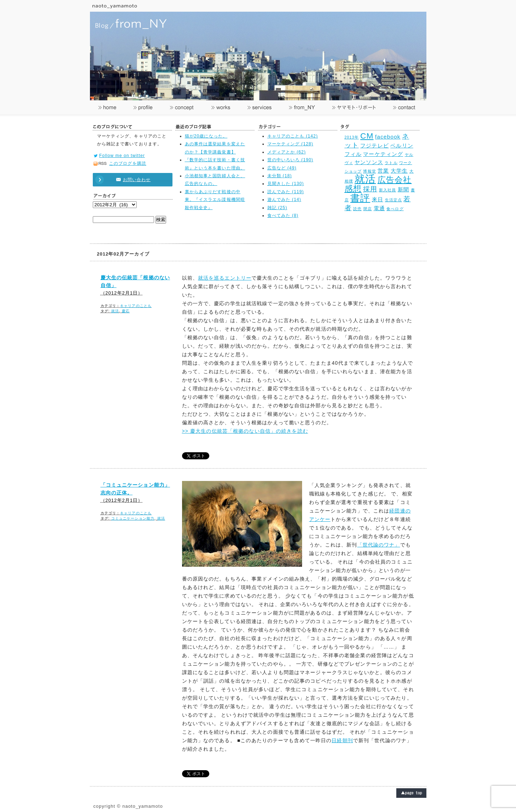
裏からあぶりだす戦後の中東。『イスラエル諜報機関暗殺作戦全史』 (215, 200)
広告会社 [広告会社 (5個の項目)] (395, 180)
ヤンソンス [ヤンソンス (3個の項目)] (369, 162)
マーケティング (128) (290, 144)
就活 (115, 311)
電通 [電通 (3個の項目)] (379, 208)
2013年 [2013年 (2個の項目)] (352, 137)
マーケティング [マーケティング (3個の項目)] (383, 154)
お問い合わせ (129, 180)
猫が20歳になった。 (206, 136)
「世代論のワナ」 (379, 545)
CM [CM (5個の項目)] (367, 136)
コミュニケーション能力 (133, 518)
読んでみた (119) (286, 192)
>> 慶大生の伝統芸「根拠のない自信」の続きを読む (245, 431)
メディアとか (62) (287, 152)
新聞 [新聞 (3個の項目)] (403, 189)
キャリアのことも (136, 306)
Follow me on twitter (122, 156)
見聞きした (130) (286, 184)
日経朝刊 (342, 740)
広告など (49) (282, 168)
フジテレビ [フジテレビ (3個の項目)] (375, 145)
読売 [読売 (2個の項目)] (357, 209)
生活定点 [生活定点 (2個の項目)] (393, 200)
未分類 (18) (280, 176)
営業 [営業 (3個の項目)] (383, 171)
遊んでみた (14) (284, 200)
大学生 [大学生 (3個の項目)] (399, 171)
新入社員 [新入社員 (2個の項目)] (387, 190)
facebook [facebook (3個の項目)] (388, 137)
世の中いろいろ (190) (290, 160)
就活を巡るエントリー (225, 278)
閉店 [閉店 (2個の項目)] (368, 209)
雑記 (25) (277, 208)
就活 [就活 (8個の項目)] (365, 179)
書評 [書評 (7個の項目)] (360, 198)
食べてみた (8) (283, 215)
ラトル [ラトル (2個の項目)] (391, 163)
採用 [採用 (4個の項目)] (370, 189)
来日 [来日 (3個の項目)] (378, 199)
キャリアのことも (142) (293, 136)
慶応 (126, 311)
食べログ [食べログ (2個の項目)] (395, 209)
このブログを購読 (128, 163)
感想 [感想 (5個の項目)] (353, 189)
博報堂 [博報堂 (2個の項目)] (369, 171)
